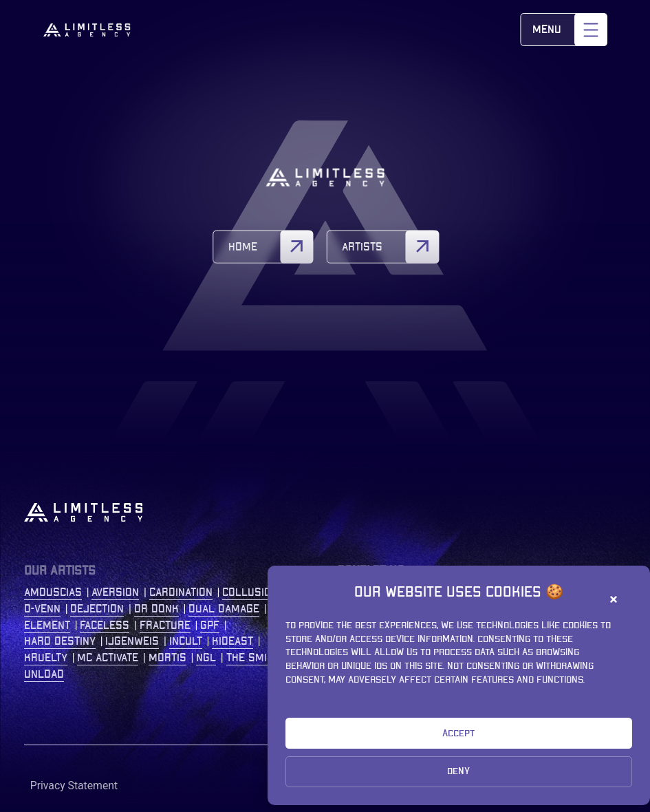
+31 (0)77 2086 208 (541, 658)
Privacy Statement (74, 786)
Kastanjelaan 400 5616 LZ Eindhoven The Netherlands (540, 609)
